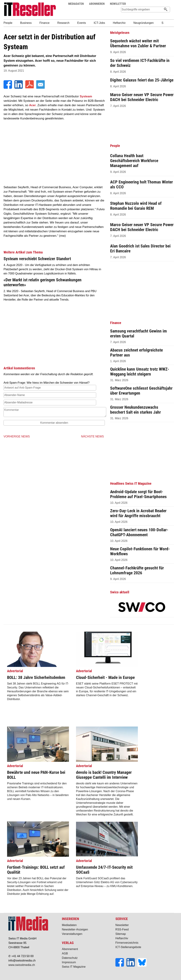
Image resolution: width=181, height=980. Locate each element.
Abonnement (70, 949)
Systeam (86, 96)
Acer (33, 105)
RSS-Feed (122, 929)
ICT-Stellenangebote (128, 947)
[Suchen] (166, 10)
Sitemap (121, 934)
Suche (161, 4)
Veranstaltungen (72, 934)
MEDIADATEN (76, 4)
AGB (65, 953)
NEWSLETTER (118, 4)
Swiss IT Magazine (74, 967)
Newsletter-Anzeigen (75, 929)
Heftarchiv (122, 938)
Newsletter (122, 925)
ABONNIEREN (97, 4)
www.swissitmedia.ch (22, 965)
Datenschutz (70, 958)
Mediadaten (69, 925)
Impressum (69, 962)
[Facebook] (8, 88)
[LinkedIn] (19, 88)
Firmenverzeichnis (127, 943)
